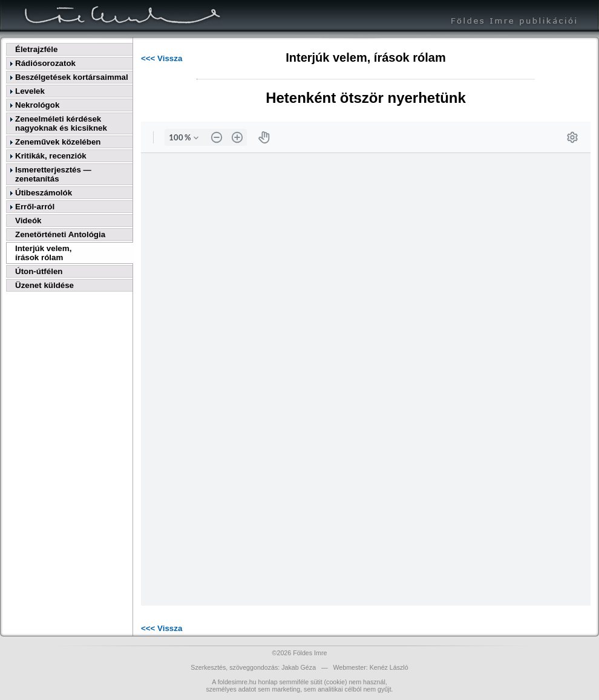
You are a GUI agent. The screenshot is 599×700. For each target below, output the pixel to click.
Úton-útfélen (39, 271)
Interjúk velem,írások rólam (43, 253)
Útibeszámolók (44, 193)
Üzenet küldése (44, 285)
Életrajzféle (36, 49)
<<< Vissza (162, 58)
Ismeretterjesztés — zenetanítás (53, 174)
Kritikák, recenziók (51, 156)
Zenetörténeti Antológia (60, 234)
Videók (28, 221)
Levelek (30, 91)
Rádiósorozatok (45, 63)
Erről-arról (35, 207)
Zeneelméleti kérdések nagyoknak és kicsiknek (61, 123)
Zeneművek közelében (58, 142)
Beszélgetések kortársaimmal (72, 77)
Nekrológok (37, 105)
